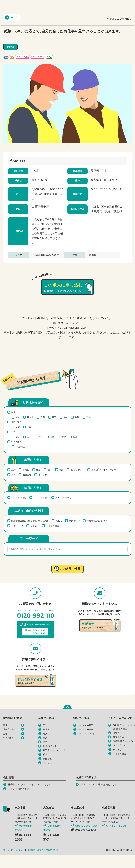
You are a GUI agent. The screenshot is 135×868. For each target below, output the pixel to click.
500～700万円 (41, 498)
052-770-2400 (84, 826)
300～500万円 (19, 498)
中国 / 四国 (16, 442)
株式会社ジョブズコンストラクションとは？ (29, 785)
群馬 (77, 417)
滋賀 (64, 437)
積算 (13, 475)
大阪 (18, 437)
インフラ (43, 475)
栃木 (66, 417)
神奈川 (30, 417)
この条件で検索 (70, 569)
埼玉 (54, 417)
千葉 (43, 417)
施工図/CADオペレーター (104, 470)
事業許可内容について (48, 850)
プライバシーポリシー (14, 850)
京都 (29, 437)
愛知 (18, 427)
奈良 (41, 437)
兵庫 (52, 437)
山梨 (29, 427)
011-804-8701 (114, 826)
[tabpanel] (67, 103)
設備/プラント (77, 470)
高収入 (59, 521)
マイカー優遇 (52, 526)
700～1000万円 (63, 498)
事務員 (26, 470)
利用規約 (31, 850)
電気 (61, 470)
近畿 (13, 432)
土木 (50, 470)
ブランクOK (17, 526)
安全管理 (27, 475)
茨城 (89, 417)
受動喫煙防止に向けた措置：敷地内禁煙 (30, 521)
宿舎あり (35, 526)
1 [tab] (68, 147)
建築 (38, 470)
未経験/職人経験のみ (97, 521)
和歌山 (76, 437)
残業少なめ (74, 521)
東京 (18, 417)
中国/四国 (20, 447)
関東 (13, 412)
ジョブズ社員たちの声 (19, 789)
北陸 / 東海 (16, 422)
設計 (13, 470)
